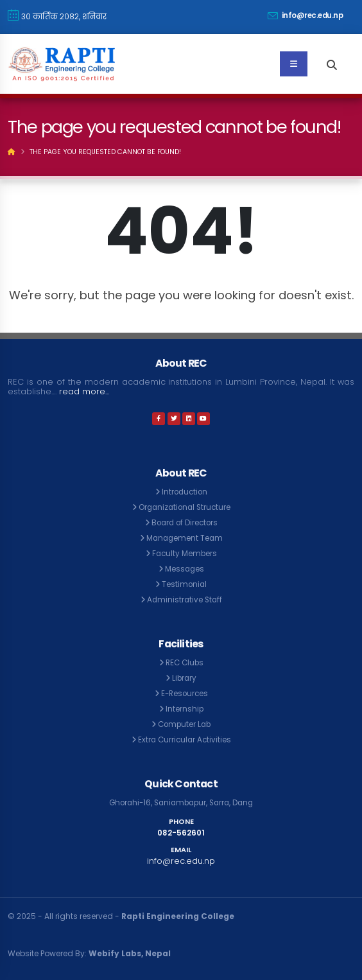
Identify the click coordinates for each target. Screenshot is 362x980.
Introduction (185, 492)
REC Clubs (185, 663)
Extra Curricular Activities (185, 740)
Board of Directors (185, 523)
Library (184, 678)
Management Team (185, 538)
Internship (185, 709)
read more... (84, 391)
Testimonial (184, 584)
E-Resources (185, 694)
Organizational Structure (185, 507)
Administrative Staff (185, 600)
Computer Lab (184, 724)
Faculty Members (185, 554)
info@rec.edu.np (306, 15)
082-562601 (181, 833)
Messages (185, 569)
